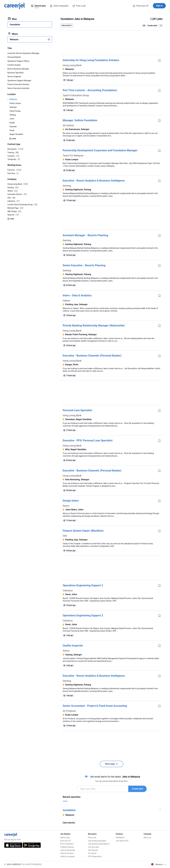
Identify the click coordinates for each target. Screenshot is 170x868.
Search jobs (65, 838)
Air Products (69, 711)
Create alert (137, 789)
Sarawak (13, 127)
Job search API (122, 841)
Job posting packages (97, 841)
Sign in (159, 6)
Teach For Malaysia (73, 155)
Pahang (13, 115)
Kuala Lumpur (15, 103)
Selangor (13, 107)
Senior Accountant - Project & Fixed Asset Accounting (95, 706)
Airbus (66, 651)
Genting (67, 186)
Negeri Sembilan (16, 134)
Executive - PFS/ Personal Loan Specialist (88, 440)
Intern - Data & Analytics (77, 295)
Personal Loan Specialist (77, 410)
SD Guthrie (68, 125)
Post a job (92, 838)
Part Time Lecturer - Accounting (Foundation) (90, 90)
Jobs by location (67, 853)
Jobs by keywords (68, 850)
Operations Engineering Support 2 (83, 585)
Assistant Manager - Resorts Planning (85, 235)
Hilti (65, 536)
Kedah (12, 123)
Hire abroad (93, 850)
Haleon (66, 301)
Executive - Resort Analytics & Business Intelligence (94, 181)
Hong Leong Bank (72, 65)
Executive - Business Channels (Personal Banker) (92, 356)
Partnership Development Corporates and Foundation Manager (100, 150)
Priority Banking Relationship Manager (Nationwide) (94, 325)
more (13, 139)
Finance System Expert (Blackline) (83, 531)
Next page (112, 764)
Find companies (67, 844)
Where (13, 34)
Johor (12, 119)
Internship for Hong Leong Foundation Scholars (91, 60)
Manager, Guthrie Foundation (80, 120)
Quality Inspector (73, 646)
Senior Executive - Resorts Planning (84, 265)
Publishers (120, 838)
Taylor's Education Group (76, 95)
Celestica (68, 590)
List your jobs (94, 847)
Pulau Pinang (15, 111)
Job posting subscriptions (99, 844)
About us (147, 838)
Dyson (66, 506)
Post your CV (141, 6)
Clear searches (69, 822)
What (12, 19)
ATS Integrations (95, 856)
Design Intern (71, 501)
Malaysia (13, 99)
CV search (92, 853)
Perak (12, 130)
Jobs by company (67, 856)
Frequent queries (67, 847)
